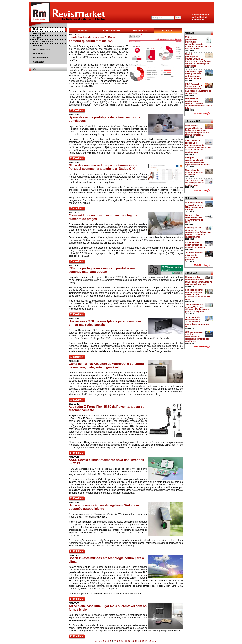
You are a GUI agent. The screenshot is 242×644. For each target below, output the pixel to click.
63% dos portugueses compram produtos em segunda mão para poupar (102, 270)
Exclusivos (168, 30)
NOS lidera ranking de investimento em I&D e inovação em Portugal (195, 206)
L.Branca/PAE (111, 30)
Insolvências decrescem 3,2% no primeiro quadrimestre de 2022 (93, 39)
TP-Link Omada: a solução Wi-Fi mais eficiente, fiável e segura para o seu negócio (197, 308)
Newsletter (39, 54)
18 (150, 641)
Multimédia (140, 30)
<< (96, 641)
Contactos (39, 62)
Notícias (38, 29)
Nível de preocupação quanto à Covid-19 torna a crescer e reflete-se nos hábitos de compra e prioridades (198, 60)
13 (133, 641)
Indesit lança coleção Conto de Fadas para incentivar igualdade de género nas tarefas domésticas (197, 130)
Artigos (37, 38)
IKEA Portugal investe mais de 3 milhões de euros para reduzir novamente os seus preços (198, 89)
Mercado (83, 30)
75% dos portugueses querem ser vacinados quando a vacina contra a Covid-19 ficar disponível (198, 43)
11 (126, 641)
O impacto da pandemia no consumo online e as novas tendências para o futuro (199, 103)
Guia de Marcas (42, 50)
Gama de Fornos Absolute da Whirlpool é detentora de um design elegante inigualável (106, 365)
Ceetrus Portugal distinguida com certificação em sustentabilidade (193, 75)
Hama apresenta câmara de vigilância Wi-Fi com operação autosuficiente (104, 507)
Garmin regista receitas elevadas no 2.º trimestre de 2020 (194, 219)
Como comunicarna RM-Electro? (201, 16)
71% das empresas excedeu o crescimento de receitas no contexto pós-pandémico (198, 337)
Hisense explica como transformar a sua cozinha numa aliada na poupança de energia (199, 281)
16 (143, 641)
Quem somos (41, 58)
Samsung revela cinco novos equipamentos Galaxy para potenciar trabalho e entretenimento (198, 232)
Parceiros (39, 46)
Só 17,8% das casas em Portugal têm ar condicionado (195, 183)
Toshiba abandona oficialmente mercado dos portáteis (194, 256)
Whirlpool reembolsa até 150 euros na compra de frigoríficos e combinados (198, 161)
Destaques (39, 33)
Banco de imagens (44, 42)
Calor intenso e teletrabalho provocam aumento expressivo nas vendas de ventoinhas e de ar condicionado (198, 146)
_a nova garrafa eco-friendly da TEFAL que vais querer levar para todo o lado (197, 322)
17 (146, 641)
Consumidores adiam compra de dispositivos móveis (195, 245)
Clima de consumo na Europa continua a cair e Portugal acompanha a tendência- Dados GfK (103, 167)
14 (136, 641)
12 (129, 641)
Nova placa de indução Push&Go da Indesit (194, 172)
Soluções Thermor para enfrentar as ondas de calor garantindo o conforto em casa (198, 294)
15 (140, 641)
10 (122, 641)
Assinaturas (198, 19)
